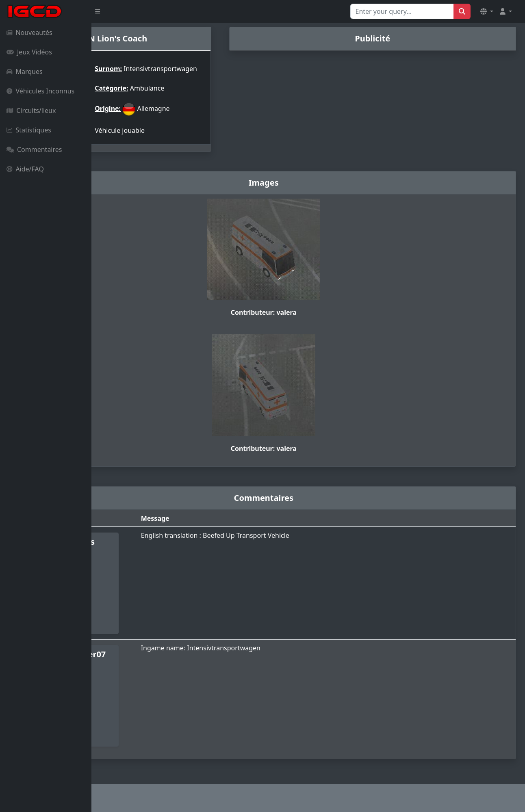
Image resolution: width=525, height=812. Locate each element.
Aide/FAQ (25, 169)
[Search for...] (402, 11)
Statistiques (29, 130)
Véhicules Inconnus (40, 91)
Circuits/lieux (31, 110)
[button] (487, 11)
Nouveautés (29, 32)
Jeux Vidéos (29, 52)
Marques (25, 71)
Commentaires (34, 149)
